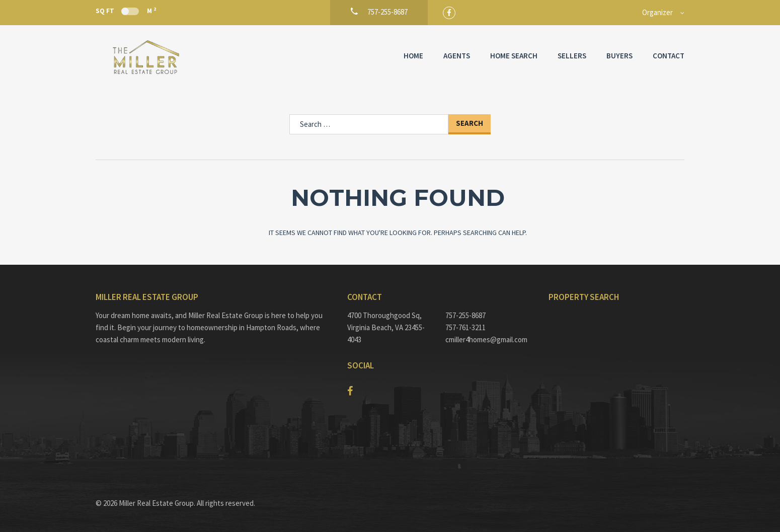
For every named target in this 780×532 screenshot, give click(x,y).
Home (413, 56)
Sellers (572, 56)
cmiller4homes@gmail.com (486, 339)
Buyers (619, 56)
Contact (669, 56)
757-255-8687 (465, 315)
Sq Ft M (126, 11)
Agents (457, 56)
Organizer (657, 12)
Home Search (514, 56)
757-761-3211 (465, 327)
